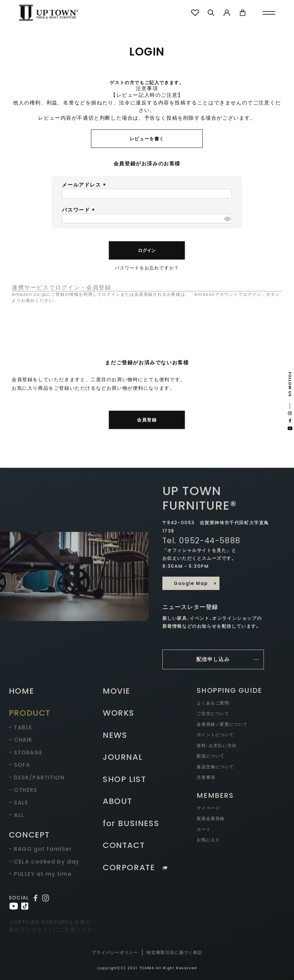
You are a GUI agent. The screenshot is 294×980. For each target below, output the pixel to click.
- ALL (17, 815)
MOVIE (117, 691)
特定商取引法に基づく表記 (174, 953)
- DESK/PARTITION (37, 778)
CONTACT (124, 845)
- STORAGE (26, 752)
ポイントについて (215, 735)
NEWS (115, 735)
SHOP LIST (124, 779)
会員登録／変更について (222, 724)
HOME (21, 691)
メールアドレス (85, 185)
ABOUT (118, 801)
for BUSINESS (131, 823)
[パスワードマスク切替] (227, 219)
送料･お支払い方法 (216, 746)
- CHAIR (21, 740)
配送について (211, 756)
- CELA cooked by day (44, 862)
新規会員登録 (211, 819)
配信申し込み (213, 659)
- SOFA (20, 765)
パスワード (79, 210)
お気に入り (208, 840)
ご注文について (213, 714)
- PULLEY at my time (40, 874)
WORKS (119, 713)
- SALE (19, 803)
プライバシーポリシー (115, 953)
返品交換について (215, 767)
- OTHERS (23, 790)
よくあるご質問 (213, 703)
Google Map (191, 583)
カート (204, 829)
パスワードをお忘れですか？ (147, 268)
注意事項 (206, 777)
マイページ (208, 808)
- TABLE (21, 727)
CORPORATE (135, 867)
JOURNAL (123, 757)
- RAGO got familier (40, 849)
